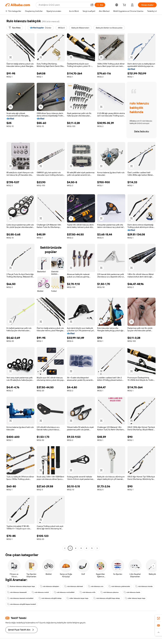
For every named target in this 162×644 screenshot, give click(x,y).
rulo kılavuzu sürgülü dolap (50, 598)
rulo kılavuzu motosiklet (64, 592)
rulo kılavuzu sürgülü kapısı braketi (22, 604)
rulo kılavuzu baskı (132, 592)
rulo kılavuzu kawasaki (17, 592)
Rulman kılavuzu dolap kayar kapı (21, 586)
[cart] (125, 5)
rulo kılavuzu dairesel (74, 586)
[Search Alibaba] (63, 5)
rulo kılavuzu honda (144, 586)
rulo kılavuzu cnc (96, 586)
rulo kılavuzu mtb (87, 592)
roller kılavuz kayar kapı (135, 598)
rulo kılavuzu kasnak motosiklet (20, 598)
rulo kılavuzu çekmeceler (119, 586)
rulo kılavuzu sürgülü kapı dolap (107, 598)
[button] (92, 5)
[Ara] (100, 5)
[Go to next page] (97, 548)
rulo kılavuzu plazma (109, 592)
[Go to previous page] (65, 548)
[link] (158, 618)
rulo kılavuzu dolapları (50, 586)
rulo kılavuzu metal (40, 592)
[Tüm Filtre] (15, 28)
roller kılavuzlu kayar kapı (77, 598)
